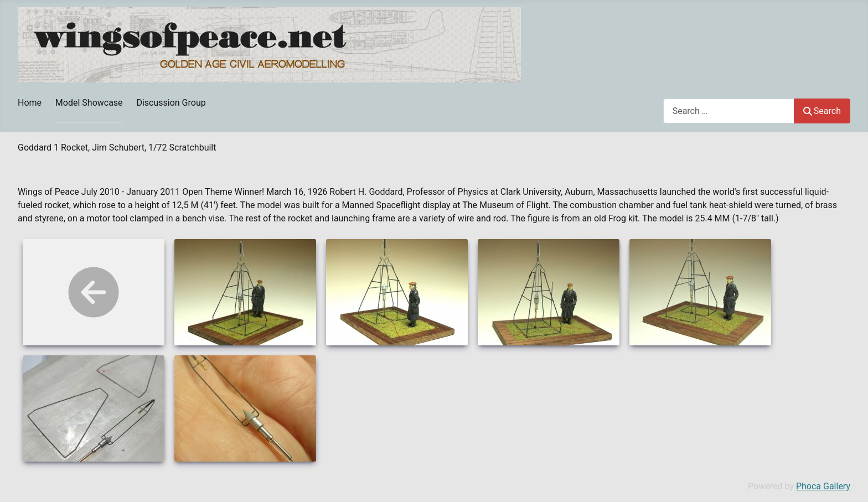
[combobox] (729, 111)
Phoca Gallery (823, 486)
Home (30, 103)
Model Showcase (89, 103)
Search (822, 111)
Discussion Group (171, 103)
